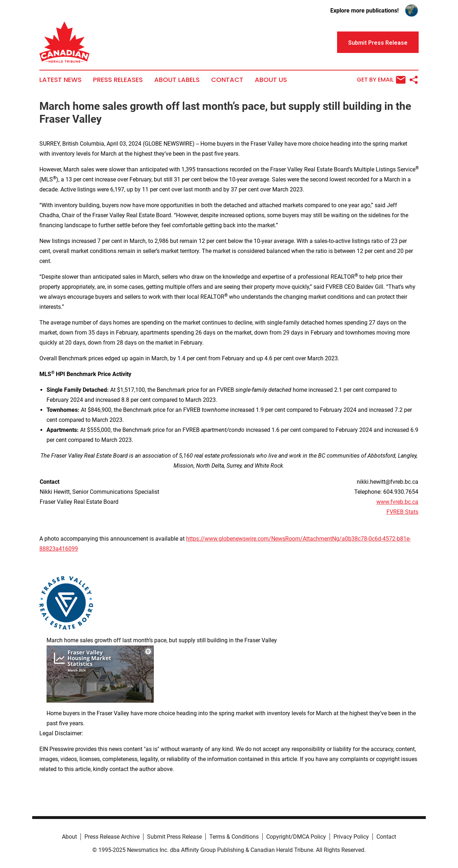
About (69, 837)
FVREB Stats (402, 512)
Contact (227, 80)
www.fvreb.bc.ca (397, 502)
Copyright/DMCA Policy (296, 837)
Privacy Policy (351, 837)
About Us (271, 80)
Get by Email (381, 80)
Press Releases (118, 80)
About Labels (177, 80)
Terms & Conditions (234, 837)
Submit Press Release (174, 837)
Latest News (60, 80)
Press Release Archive (112, 837)
